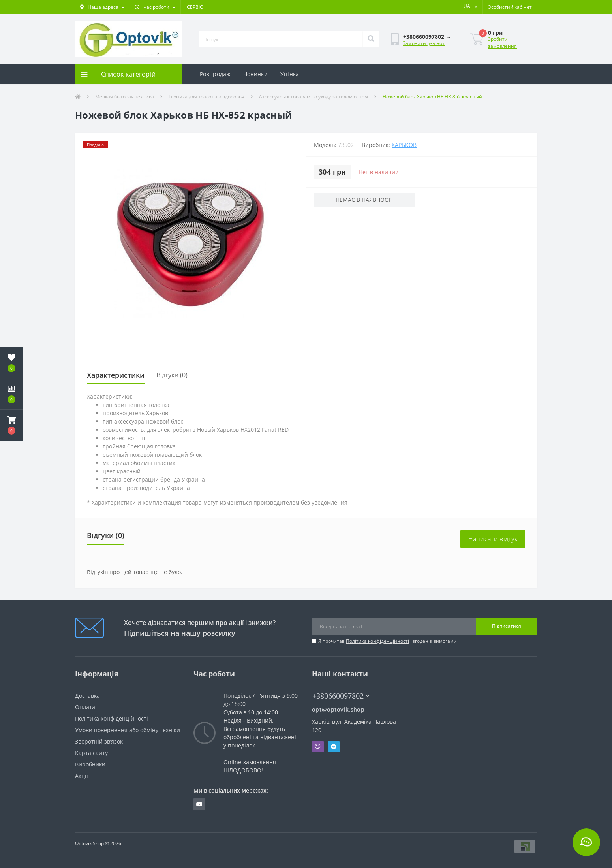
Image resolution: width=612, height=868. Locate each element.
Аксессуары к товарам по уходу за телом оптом (314, 97)
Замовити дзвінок (424, 43)
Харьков (404, 145)
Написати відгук (493, 539)
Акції (82, 776)
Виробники (90, 764)
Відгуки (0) (172, 375)
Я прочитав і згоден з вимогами (388, 641)
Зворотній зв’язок (99, 741)
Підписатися (507, 626)
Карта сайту (91, 753)
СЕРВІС (195, 7)
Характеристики (116, 375)
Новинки (255, 74)
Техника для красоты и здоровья (207, 97)
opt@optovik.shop (338, 709)
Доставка (87, 696)
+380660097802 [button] (341, 696)
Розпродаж (215, 74)
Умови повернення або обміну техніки (128, 730)
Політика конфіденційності (377, 641)
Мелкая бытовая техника (125, 97)
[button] (102, 7)
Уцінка (290, 74)
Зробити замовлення (502, 42)
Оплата (85, 707)
